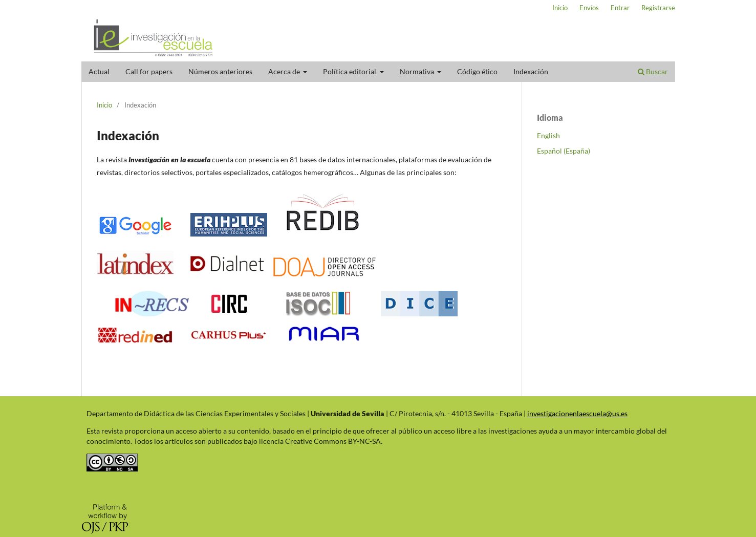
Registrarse (658, 8)
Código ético (477, 71)
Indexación (531, 71)
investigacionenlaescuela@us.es (577, 413)
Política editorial (350, 71)
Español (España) (564, 151)
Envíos (589, 8)
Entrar (620, 8)
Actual (99, 71)
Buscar (653, 71)
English (548, 135)
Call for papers (149, 71)
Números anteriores (220, 71)
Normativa (418, 71)
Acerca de (285, 71)
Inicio (560, 8)
